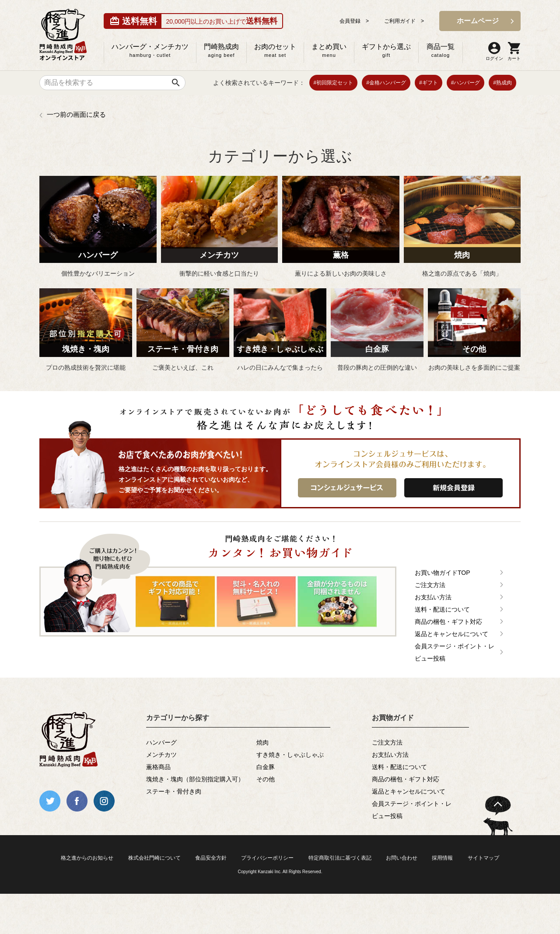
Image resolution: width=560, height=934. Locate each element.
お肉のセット (275, 50)
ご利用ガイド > (404, 21)
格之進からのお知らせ (87, 858)
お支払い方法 (433, 597)
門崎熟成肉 (221, 50)
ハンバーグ (161, 742)
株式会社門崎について (154, 858)
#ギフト (429, 83)
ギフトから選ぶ (386, 50)
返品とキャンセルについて (451, 634)
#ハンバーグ (466, 83)
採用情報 (442, 858)
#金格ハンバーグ (386, 83)
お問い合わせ (402, 858)
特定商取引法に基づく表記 (340, 858)
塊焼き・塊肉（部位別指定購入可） (195, 779)
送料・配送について (442, 609)
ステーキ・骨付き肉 (174, 791)
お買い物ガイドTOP (443, 573)
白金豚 (266, 767)
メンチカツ (161, 755)
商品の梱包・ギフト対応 (448, 622)
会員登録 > (354, 21)
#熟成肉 (502, 83)
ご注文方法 (430, 585)
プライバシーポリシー (267, 858)
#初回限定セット (334, 83)
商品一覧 (441, 50)
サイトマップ (483, 858)
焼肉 (262, 742)
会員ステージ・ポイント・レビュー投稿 (455, 652)
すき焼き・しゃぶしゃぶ (290, 755)
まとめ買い (329, 50)
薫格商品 (158, 767)
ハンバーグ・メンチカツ (150, 50)
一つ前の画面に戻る (76, 114)
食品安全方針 (211, 858)
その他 (266, 779)
